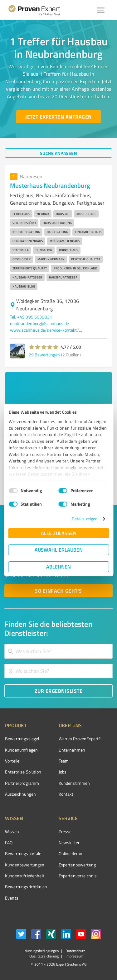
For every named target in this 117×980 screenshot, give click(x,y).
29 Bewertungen (44, 355)
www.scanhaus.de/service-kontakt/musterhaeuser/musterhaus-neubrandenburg (47, 330)
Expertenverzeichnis (78, 876)
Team (64, 761)
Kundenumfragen (21, 750)
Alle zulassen (59, 533)
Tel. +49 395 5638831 (31, 317)
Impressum (74, 956)
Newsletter (69, 842)
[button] (44, 347)
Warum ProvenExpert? (80, 739)
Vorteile (12, 761)
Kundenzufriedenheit (25, 876)
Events (12, 898)
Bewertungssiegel (22, 739)
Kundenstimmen (74, 783)
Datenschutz (75, 951)
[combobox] (58, 651)
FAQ (9, 842)
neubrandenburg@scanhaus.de (39, 323)
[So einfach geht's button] (58, 591)
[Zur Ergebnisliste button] (58, 691)
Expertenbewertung (77, 865)
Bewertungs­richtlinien (26, 887)
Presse (65, 832)
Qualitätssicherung (44, 956)
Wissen (12, 832)
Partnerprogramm (22, 783)
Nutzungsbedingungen (41, 951)
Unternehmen (72, 750)
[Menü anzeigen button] (101, 10)
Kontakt (66, 794)
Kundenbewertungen (25, 865)
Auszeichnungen (20, 794)
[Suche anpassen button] (58, 153)
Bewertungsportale (23, 853)
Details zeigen (85, 519)
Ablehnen (58, 567)
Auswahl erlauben (59, 550)
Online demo (71, 853)
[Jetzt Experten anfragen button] (58, 117)
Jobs (63, 772)
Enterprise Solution (23, 772)
